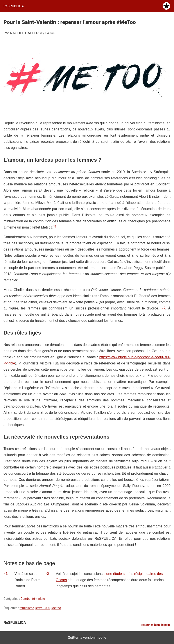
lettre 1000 (43, 608)
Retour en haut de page (156, 625)
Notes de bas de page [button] (29, 563)
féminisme (27, 608)
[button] (54, 227)
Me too (56, 608)
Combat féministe (33, 599)
